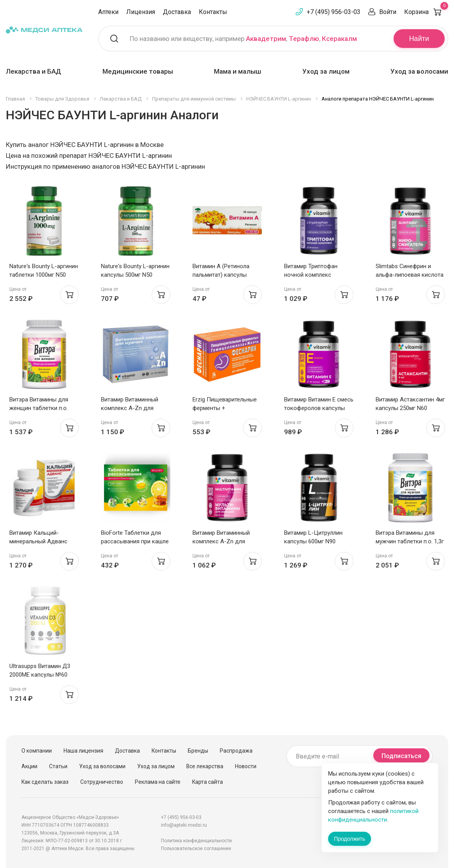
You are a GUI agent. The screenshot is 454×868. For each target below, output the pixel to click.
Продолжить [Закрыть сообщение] (350, 839)
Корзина (426, 12)
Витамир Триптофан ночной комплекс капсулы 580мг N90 (311, 275)
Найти (419, 39)
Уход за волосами (419, 71)
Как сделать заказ (45, 782)
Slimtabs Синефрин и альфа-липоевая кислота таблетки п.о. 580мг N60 (410, 275)
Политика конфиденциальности (196, 841)
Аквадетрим (266, 39)
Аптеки (108, 12)
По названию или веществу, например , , (243, 39)
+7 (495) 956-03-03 (334, 12)
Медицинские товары (138, 71)
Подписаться (401, 756)
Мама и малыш (238, 71)
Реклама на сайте (158, 782)
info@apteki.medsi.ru (184, 825)
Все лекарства (205, 766)
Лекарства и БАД (34, 71)
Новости (246, 766)
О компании (37, 751)
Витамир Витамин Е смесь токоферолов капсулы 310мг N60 (319, 408)
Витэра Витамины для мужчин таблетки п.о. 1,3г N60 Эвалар (410, 541)
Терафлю (304, 39)
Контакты (213, 12)
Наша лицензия (83, 751)
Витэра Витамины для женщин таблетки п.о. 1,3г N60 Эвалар (39, 408)
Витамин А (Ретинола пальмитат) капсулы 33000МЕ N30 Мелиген (222, 275)
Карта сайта (208, 782)
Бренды (198, 751)
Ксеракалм (339, 39)
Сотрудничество (102, 782)
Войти (388, 12)
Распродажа (236, 751)
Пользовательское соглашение (196, 849)
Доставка (177, 12)
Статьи (58, 766)
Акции (29, 766)
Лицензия (141, 12)
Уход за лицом (326, 71)
